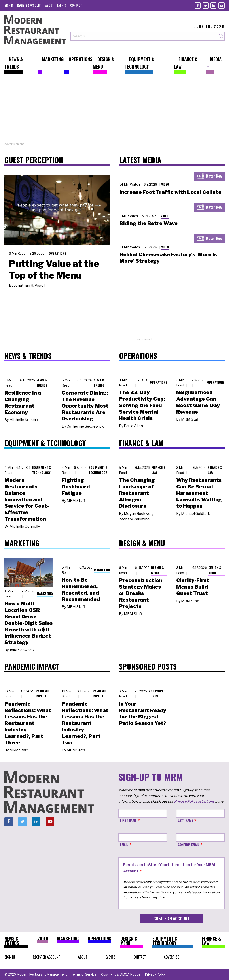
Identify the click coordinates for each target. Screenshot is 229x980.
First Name (128, 820)
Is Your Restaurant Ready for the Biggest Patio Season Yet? (143, 714)
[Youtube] (222, 5)
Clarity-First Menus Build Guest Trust (193, 587)
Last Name (185, 820)
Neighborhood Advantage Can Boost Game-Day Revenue (198, 402)
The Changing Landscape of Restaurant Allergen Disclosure (137, 493)
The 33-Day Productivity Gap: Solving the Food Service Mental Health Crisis (142, 405)
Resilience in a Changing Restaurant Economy (23, 402)
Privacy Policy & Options (194, 801)
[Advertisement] (114, 110)
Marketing (45, 593)
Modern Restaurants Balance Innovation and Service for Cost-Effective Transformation (27, 500)
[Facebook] (198, 5)
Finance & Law (159, 470)
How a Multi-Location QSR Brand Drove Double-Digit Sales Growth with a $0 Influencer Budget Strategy (29, 623)
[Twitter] (206, 5)
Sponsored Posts (157, 694)
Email (124, 844)
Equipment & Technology (42, 470)
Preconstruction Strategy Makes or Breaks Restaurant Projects (141, 593)
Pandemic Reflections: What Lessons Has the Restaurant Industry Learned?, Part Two (85, 723)
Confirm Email (189, 844)
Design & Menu (158, 570)
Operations (57, 253)
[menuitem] (9, 5)
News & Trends (42, 383)
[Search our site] (144, 36)
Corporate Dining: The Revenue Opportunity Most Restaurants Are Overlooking (85, 406)
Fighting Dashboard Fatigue (76, 487)
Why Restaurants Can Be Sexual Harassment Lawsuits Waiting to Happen (199, 493)
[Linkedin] (213, 5)
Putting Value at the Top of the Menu (54, 269)
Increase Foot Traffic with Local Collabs (171, 192)
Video (165, 184)
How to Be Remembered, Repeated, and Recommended (81, 589)
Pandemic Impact (43, 694)
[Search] (221, 36)
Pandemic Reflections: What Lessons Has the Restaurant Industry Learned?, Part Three (28, 723)
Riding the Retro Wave (148, 223)
